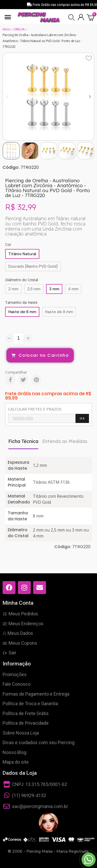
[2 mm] (13, 289)
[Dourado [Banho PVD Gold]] (33, 266)
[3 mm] (54, 289)
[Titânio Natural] (22, 254)
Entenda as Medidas (65, 441)
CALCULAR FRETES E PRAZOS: (35, 409)
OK (82, 418)
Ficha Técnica (23, 441)
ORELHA (19, 29)
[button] (71, 17)
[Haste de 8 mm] (59, 312)
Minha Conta (18, 603)
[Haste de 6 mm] (22, 312)
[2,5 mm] (34, 289)
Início (6, 29)
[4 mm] (73, 289)
